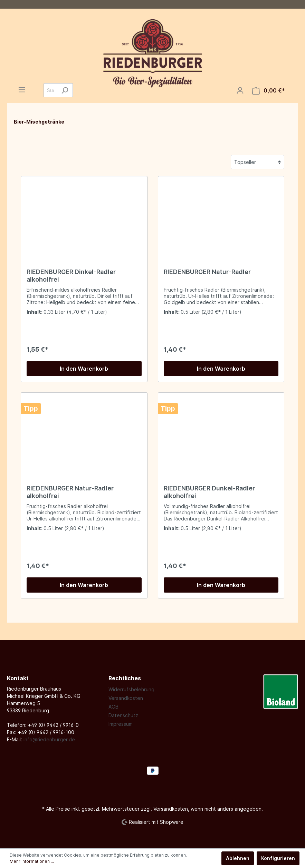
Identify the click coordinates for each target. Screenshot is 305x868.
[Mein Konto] (240, 90)
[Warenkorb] (269, 91)
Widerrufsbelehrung (131, 689)
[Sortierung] (258, 162)
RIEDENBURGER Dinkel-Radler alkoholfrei (71, 276)
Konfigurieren (278, 858)
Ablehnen (238, 858)
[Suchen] (65, 90)
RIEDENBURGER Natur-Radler (207, 272)
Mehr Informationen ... (32, 861)
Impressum (121, 724)
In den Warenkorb (84, 369)
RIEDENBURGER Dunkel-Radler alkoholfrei (209, 492)
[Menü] (22, 90)
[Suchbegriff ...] (50, 90)
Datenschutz (123, 715)
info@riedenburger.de (49, 739)
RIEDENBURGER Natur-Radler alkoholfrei (70, 492)
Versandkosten (126, 698)
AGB (113, 707)
